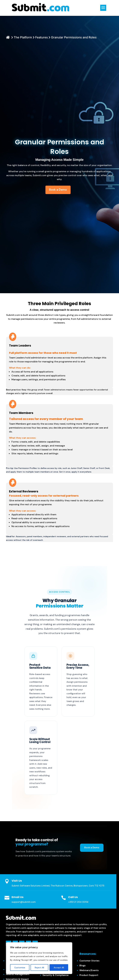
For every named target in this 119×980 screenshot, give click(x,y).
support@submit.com (24, 902)
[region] (39, 958)
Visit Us (17, 881)
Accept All (59, 967)
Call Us (73, 897)
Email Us (18, 897)
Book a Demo (92, 848)
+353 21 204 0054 (78, 902)
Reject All (39, 967)
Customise (20, 967)
